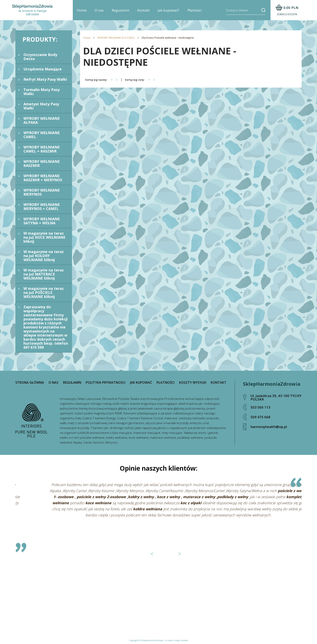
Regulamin (120, 10)
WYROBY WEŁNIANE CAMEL (42, 135)
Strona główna (30, 382)
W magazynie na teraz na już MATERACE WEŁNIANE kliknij (44, 274)
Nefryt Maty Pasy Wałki (45, 79)
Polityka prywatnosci (106, 382)
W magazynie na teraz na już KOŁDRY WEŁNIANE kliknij (44, 256)
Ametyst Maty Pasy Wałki (41, 106)
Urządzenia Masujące (43, 69)
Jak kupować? (169, 10)
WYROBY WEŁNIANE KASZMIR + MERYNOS (43, 178)
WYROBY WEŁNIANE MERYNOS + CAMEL (42, 207)
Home (82, 10)
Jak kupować (141, 382)
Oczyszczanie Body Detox (40, 57)
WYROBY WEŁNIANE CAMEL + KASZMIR (42, 149)
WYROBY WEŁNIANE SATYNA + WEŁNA (42, 221)
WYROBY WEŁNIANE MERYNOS (42, 192)
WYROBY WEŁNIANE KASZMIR (42, 163)
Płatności (195, 10)
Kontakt (143, 10)
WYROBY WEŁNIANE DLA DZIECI (116, 38)
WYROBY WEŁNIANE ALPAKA (42, 120)
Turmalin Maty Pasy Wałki (42, 92)
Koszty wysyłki (193, 382)
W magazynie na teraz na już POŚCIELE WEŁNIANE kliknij (44, 292)
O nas (99, 10)
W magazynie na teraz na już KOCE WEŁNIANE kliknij (44, 237)
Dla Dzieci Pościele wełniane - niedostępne (168, 38)
